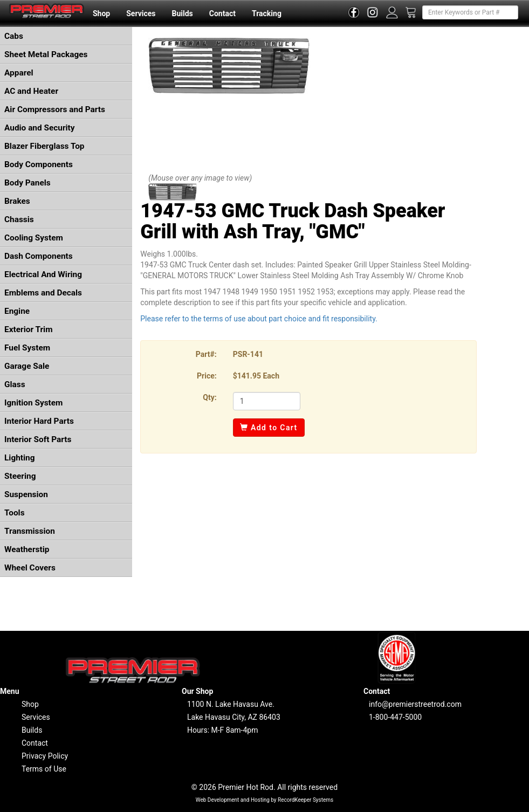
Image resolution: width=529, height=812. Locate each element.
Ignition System (33, 403)
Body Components (39, 164)
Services (141, 13)
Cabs (14, 36)
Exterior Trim (29, 329)
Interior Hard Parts (39, 421)
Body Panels (28, 183)
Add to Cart (269, 428)
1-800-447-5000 (395, 717)
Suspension (26, 494)
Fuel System (27, 348)
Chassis (19, 219)
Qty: (209, 397)
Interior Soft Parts (38, 439)
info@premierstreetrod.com (415, 704)
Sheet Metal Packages (46, 54)
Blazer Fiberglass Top (44, 146)
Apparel (19, 73)
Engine (17, 311)
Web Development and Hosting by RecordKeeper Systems (265, 800)
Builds (183, 13)
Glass (15, 384)
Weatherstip (27, 549)
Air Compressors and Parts (55, 109)
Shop (101, 13)
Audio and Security (40, 128)
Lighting (20, 458)
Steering (20, 476)
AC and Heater (31, 91)
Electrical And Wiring (43, 274)
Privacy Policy (45, 756)
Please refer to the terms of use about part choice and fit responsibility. (259, 319)
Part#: (206, 354)
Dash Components (39, 256)
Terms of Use (44, 769)
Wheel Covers (30, 568)
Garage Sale (27, 366)
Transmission (30, 531)
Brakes (17, 201)
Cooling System (34, 238)
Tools (15, 513)
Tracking (267, 13)
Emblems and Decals (43, 293)
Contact (222, 13)
